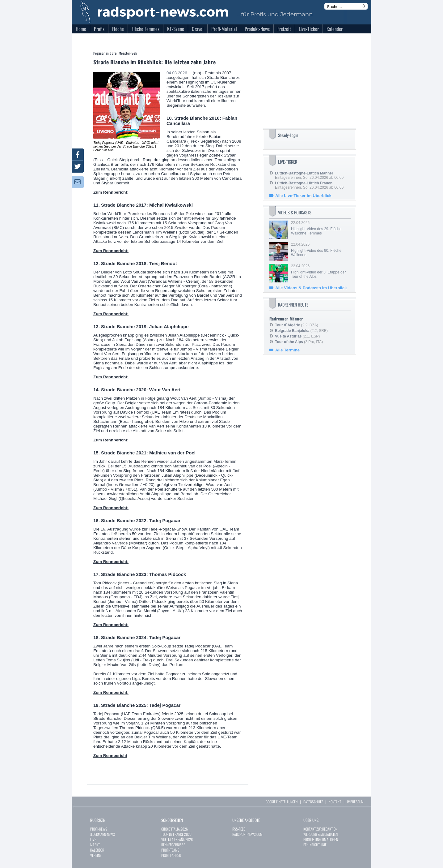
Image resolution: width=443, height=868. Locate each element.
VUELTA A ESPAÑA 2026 (177, 839)
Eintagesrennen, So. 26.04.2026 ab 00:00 (309, 175)
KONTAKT (335, 802)
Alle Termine (287, 350)
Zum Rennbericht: (111, 192)
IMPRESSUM (355, 802)
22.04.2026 (320, 228)
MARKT (95, 845)
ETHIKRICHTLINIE (315, 845)
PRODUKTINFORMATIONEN (321, 839)
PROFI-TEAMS (170, 850)
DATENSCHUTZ (313, 802)
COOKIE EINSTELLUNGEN (282, 802)
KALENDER (97, 850)
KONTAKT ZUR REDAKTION (320, 829)
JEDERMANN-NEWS (103, 834)
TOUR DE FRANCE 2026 (176, 834)
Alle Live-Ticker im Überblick (303, 196)
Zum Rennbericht (110, 756)
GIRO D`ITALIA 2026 (175, 829)
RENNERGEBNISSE (173, 845)
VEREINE (96, 855)
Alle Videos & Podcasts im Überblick (311, 288)
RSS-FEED (239, 829)
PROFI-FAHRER (171, 855)
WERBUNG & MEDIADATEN (321, 834)
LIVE (93, 839)
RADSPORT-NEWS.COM (247, 834)
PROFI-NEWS (99, 829)
